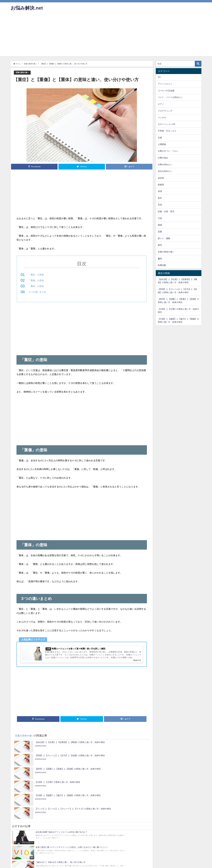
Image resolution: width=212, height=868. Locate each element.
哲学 (160, 198)
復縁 (160, 225)
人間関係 (162, 144)
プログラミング (165, 111)
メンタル (162, 117)
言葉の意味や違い (23, 73)
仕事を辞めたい (165, 165)
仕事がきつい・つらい (168, 151)
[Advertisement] (106, 36)
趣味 (160, 259)
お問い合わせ (17, 864)
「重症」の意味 (37, 275)
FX (159, 77)
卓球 (160, 191)
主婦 (160, 138)
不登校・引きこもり (167, 131)
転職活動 (162, 265)
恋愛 (160, 232)
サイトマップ (86, 864)
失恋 (160, 205)
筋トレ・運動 (164, 238)
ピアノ (161, 104)
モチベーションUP (167, 124)
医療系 (161, 185)
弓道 (160, 218)
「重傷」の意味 (37, 280)
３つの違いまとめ (38, 292)
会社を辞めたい (165, 171)
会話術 (161, 178)
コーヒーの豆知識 (166, 91)
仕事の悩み (163, 158)
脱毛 (160, 245)
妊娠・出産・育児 (166, 211)
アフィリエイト (165, 84)
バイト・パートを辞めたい (170, 97)
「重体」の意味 (37, 286)
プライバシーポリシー (48, 864)
